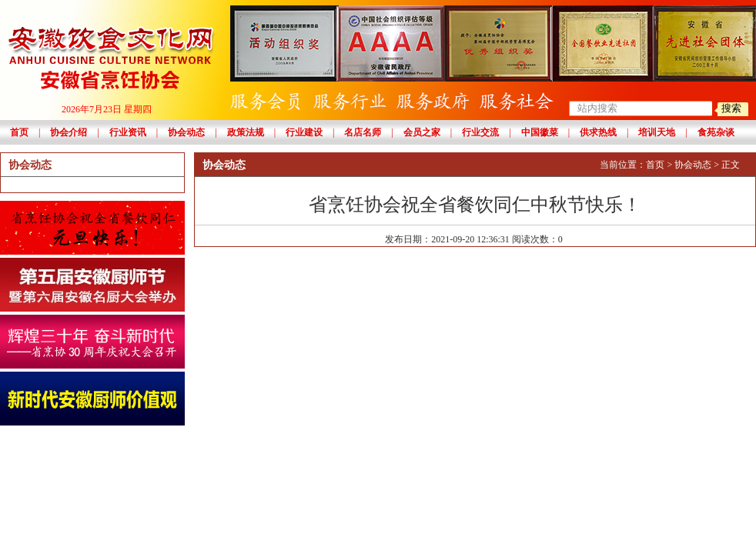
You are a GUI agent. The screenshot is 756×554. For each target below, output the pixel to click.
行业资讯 (128, 132)
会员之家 (422, 132)
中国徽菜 (540, 132)
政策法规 (246, 132)
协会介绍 (69, 132)
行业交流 (480, 132)
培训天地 (657, 132)
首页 (19, 132)
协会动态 (186, 132)
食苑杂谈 (716, 132)
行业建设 (304, 132)
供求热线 (598, 132)
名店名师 (363, 132)
